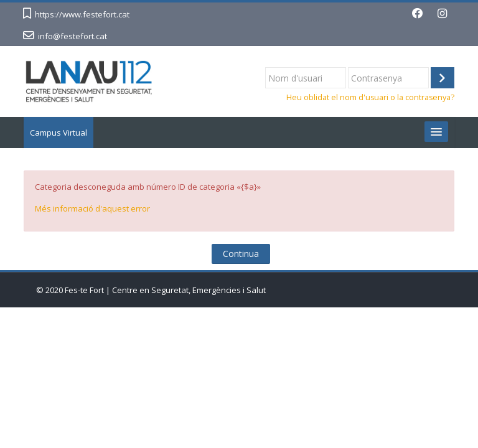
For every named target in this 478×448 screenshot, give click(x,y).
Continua (241, 254)
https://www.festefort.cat (82, 14)
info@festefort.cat (73, 36)
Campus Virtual (59, 133)
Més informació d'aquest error (92, 208)
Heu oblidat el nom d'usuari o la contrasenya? (370, 97)
